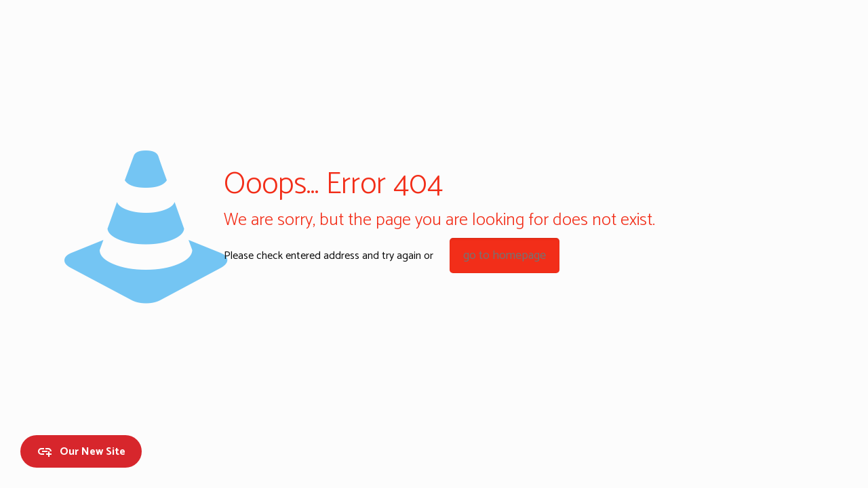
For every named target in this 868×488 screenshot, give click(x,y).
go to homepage (505, 256)
